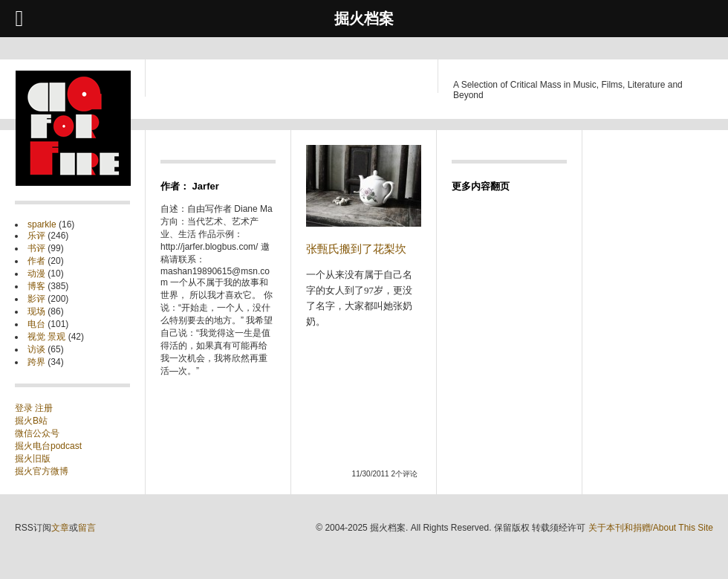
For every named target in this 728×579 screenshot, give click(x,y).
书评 (36, 248)
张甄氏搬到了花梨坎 (356, 249)
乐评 (36, 236)
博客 (36, 286)
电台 (36, 324)
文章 (60, 528)
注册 (44, 408)
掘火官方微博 (42, 471)
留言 (87, 528)
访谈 (36, 349)
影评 (36, 299)
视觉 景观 (46, 337)
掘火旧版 (33, 459)
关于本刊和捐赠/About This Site (651, 528)
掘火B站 (31, 421)
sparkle (42, 224)
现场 (36, 311)
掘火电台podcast (48, 446)
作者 (36, 261)
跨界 (36, 362)
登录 (25, 408)
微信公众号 (37, 433)
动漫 (36, 274)
